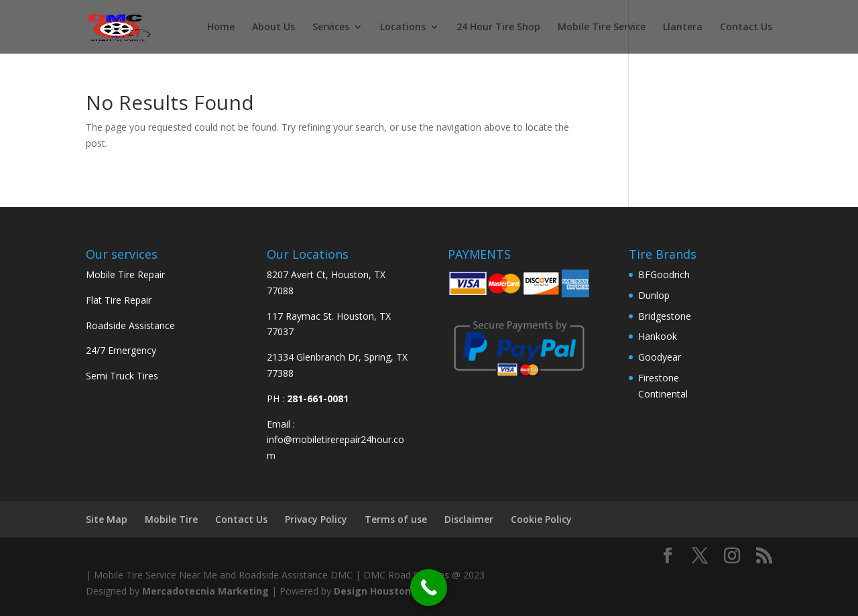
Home (221, 27)
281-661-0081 (318, 398)
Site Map (107, 519)
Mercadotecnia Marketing (205, 591)
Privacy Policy (316, 519)
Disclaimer (469, 519)
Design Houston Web (384, 591)
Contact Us (746, 27)
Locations (403, 27)
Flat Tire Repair (119, 300)
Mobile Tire (171, 519)
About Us (273, 27)
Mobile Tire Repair (125, 274)
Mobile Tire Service (602, 27)
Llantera (683, 27)
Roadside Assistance (130, 325)
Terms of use (396, 519)
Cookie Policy (541, 519)
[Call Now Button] (429, 588)
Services (331, 27)
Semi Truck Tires (122, 376)
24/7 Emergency (121, 350)
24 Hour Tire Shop (498, 27)
